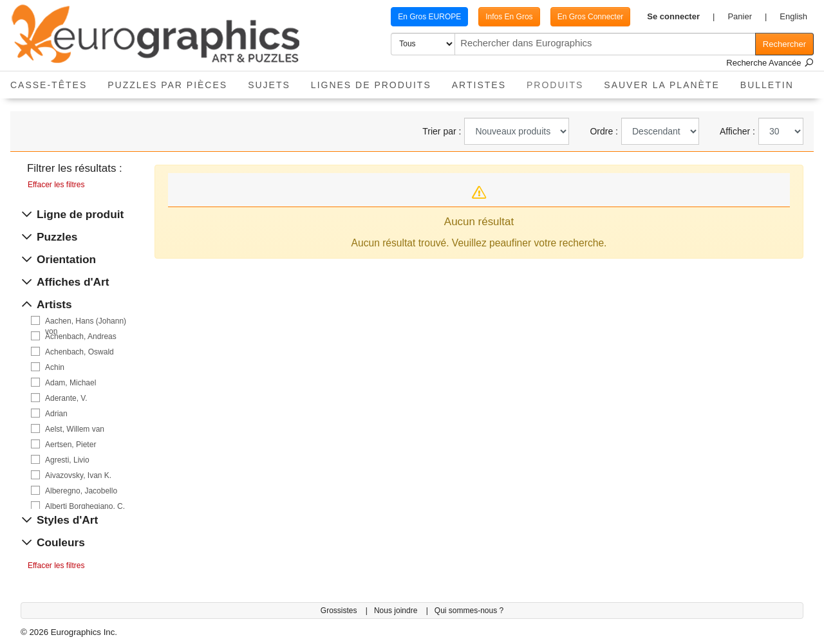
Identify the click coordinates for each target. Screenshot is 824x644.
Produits (560, 81)
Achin (55, 367)
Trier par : (442, 131)
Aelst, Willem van (75, 429)
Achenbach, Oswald (80, 352)
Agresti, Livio (67, 460)
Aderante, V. (66, 398)
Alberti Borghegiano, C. (85, 506)
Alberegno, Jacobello (81, 491)
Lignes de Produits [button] (371, 85)
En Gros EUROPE (429, 17)
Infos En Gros (509, 17)
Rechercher (784, 44)
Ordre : (604, 131)
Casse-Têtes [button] (49, 85)
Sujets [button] (269, 85)
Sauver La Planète (662, 85)
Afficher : (737, 131)
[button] (681, 17)
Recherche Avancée (770, 63)
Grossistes (340, 611)
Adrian (56, 414)
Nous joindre (397, 611)
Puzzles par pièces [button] (167, 85)
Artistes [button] (479, 85)
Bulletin (767, 85)
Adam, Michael (70, 383)
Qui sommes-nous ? (469, 611)
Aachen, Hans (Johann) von (86, 321)
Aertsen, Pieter (70, 445)
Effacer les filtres (56, 185)
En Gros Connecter (591, 17)
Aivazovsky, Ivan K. (78, 475)
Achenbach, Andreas (81, 336)
